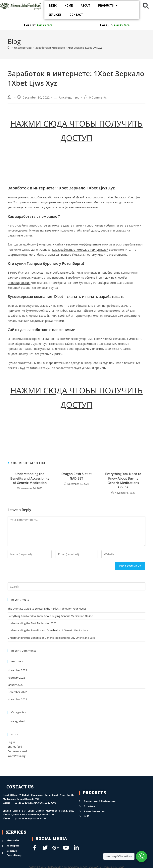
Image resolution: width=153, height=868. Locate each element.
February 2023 (16, 678)
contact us (20, 787)
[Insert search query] (76, 586)
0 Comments (98, 97)
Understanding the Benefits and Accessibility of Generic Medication (30, 478)
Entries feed (15, 747)
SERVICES (55, 15)
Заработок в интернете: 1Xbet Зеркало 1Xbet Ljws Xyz (69, 48)
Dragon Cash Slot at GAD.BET (76, 476)
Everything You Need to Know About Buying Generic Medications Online (123, 480)
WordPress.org (17, 756)
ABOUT (85, 6)
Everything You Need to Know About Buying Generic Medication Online (50, 616)
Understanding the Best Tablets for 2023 (32, 623)
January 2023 (15, 685)
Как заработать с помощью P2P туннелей (80, 250)
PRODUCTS (108, 6)
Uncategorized (69, 97)
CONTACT (76, 15)
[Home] (9, 48)
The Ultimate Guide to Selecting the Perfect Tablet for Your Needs (47, 609)
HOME (69, 6)
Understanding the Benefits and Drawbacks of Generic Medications (48, 630)
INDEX (52, 6)
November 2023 (17, 670)
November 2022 (17, 699)
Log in (11, 742)
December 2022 (17, 692)
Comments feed (17, 751)
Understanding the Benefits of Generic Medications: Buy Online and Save (51, 638)
